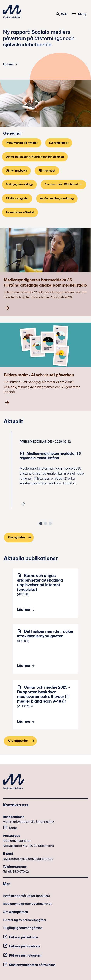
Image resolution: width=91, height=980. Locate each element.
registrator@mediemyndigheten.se (28, 859)
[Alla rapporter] (20, 741)
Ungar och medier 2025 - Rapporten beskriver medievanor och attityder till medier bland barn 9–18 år (43, 694)
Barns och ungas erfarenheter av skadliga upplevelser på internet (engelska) (40, 583)
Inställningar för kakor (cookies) (26, 896)
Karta (13, 828)
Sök (61, 14)
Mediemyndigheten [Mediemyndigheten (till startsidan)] (12, 11)
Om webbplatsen (15, 912)
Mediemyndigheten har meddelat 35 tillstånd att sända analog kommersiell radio (45, 283)
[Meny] (80, 14)
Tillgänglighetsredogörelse (23, 928)
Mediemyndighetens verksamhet (27, 904)
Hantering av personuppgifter (25, 920)
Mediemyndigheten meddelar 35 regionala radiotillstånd (50, 456)
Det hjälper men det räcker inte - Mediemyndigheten (45, 634)
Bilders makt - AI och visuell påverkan (39, 375)
